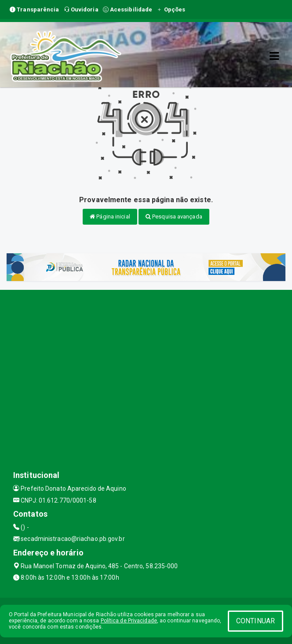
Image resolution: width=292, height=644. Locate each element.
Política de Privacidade (129, 621)
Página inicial (110, 217)
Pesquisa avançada (174, 217)
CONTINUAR (255, 621)
